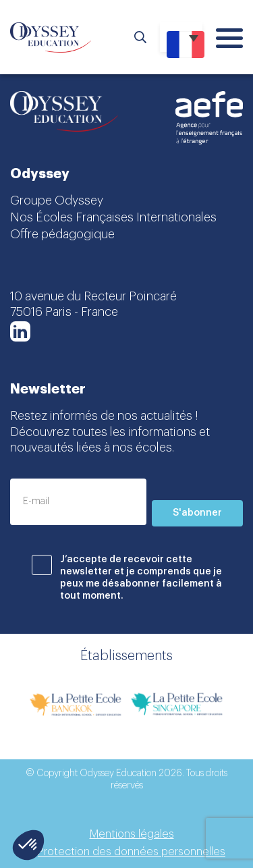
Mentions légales (132, 834)
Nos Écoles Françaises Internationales (113, 217)
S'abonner (197, 513)
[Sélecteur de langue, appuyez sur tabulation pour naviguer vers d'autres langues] (181, 37)
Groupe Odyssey (57, 200)
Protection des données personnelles (132, 852)
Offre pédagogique (62, 234)
